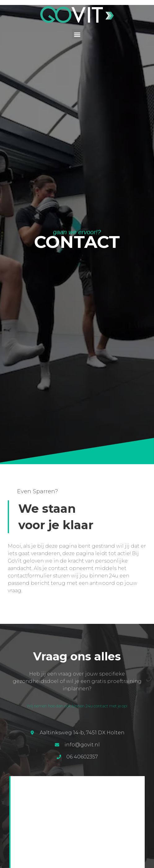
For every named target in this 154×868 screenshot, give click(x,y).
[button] (77, 34)
